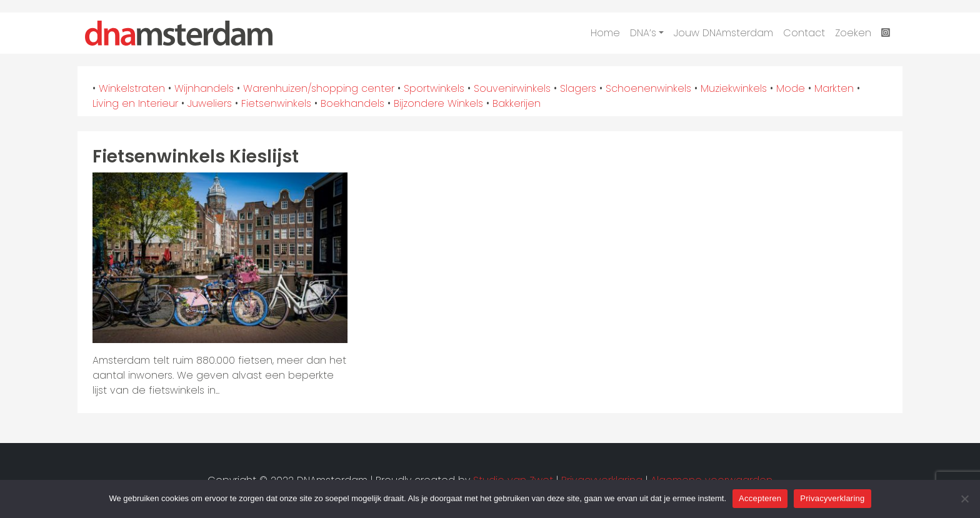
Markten (834, 88)
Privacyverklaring (832, 498)
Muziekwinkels (734, 88)
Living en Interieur (135, 103)
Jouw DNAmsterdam (723, 33)
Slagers (578, 88)
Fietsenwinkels (276, 103)
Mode (791, 88)
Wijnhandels (204, 88)
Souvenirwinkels (512, 88)
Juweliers (210, 103)
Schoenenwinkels (648, 88)
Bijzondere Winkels (438, 103)
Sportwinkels (434, 88)
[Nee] (964, 499)
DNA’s (643, 33)
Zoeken (853, 33)
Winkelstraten (132, 88)
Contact (804, 33)
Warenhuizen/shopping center (319, 88)
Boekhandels (352, 103)
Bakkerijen (517, 103)
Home (605, 33)
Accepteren (760, 498)
